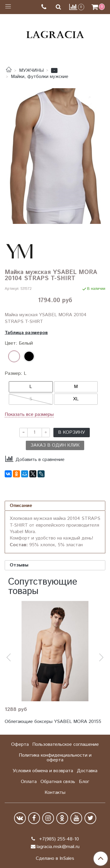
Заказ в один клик (55, 445)
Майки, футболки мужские (40, 77)
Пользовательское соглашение (66, 744)
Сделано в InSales (55, 859)
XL (76, 399)
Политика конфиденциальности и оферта (55, 758)
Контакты (55, 793)
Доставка (87, 771)
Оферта (20, 744)
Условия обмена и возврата (43, 771)
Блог (84, 782)
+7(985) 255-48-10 (58, 839)
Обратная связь (58, 782)
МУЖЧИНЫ (31, 70)
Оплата (29, 782)
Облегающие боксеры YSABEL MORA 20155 (53, 722)
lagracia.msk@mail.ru (58, 847)
